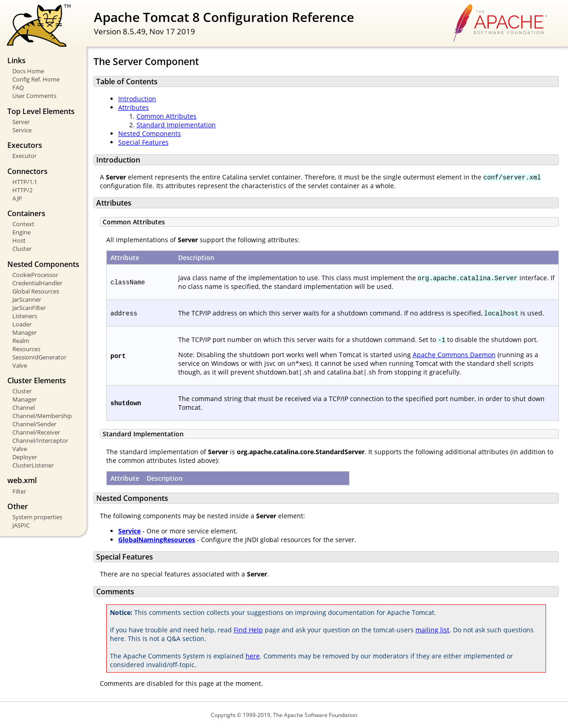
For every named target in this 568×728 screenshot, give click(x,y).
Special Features (143, 142)
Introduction (137, 99)
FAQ (18, 87)
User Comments (34, 96)
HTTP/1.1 (25, 182)
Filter (19, 491)
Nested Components (150, 133)
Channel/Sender (34, 424)
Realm (21, 341)
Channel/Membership (42, 416)
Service (22, 130)
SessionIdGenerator (39, 357)
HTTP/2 (22, 190)
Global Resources (36, 291)
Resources (26, 349)
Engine (22, 232)
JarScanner (27, 299)
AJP (17, 198)
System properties (37, 517)
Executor (25, 156)
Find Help (248, 630)
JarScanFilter (29, 308)
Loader (22, 324)
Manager (25, 332)
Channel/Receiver (36, 432)
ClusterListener (33, 465)
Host (19, 240)
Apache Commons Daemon (454, 355)
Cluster (22, 249)
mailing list (432, 630)
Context (23, 224)
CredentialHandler (37, 283)
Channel (24, 407)
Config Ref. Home (36, 79)
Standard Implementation (176, 125)
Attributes (134, 107)
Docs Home (28, 71)
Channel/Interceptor (40, 440)
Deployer (25, 457)
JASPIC (21, 525)
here (253, 656)
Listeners (25, 316)
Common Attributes (167, 116)
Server (21, 122)
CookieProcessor (35, 275)
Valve (20, 365)
